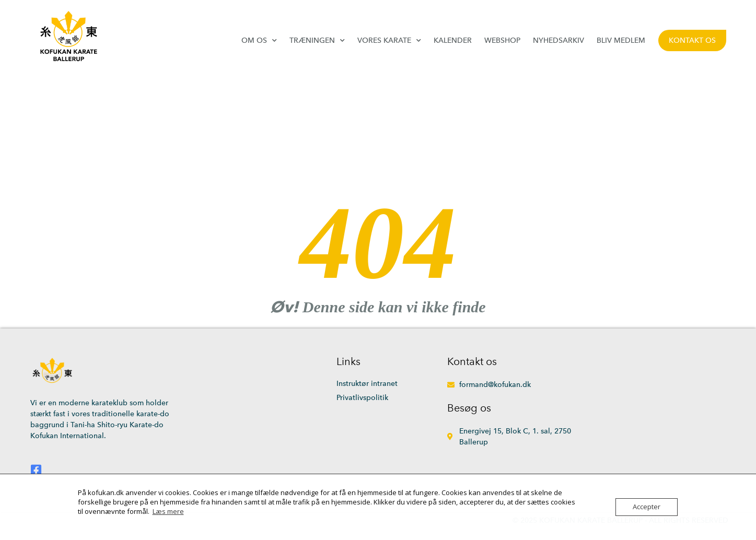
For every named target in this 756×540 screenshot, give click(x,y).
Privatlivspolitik (362, 398)
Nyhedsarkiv (559, 40)
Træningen (317, 40)
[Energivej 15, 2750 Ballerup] (642, 420)
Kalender (453, 40)
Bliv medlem (621, 40)
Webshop (502, 40)
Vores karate (389, 40)
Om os (259, 40)
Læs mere (168, 511)
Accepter (647, 507)
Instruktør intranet (367, 384)
